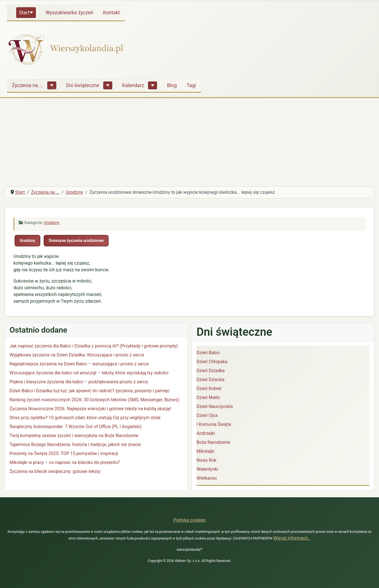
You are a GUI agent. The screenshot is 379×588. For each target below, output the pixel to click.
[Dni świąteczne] (108, 85)
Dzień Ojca (207, 415)
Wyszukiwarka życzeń (69, 13)
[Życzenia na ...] (52, 85)
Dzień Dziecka (210, 380)
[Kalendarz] (153, 85)
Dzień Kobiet (209, 389)
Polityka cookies (189, 520)
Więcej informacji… (292, 538)
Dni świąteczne (83, 85)
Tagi (191, 85)
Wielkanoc (207, 478)
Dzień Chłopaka (212, 362)
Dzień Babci (208, 353)
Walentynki (207, 469)
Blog (172, 85)
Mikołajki (205, 451)
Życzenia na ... (28, 85)
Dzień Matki (208, 397)
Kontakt (112, 13)
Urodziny (52, 223)
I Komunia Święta (214, 424)
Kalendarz (133, 85)
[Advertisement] (189, 140)
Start (24, 13)
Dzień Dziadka (210, 371)
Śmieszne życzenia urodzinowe (76, 241)
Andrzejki (206, 433)
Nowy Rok (206, 460)
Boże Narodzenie (213, 442)
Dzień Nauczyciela (215, 406)
